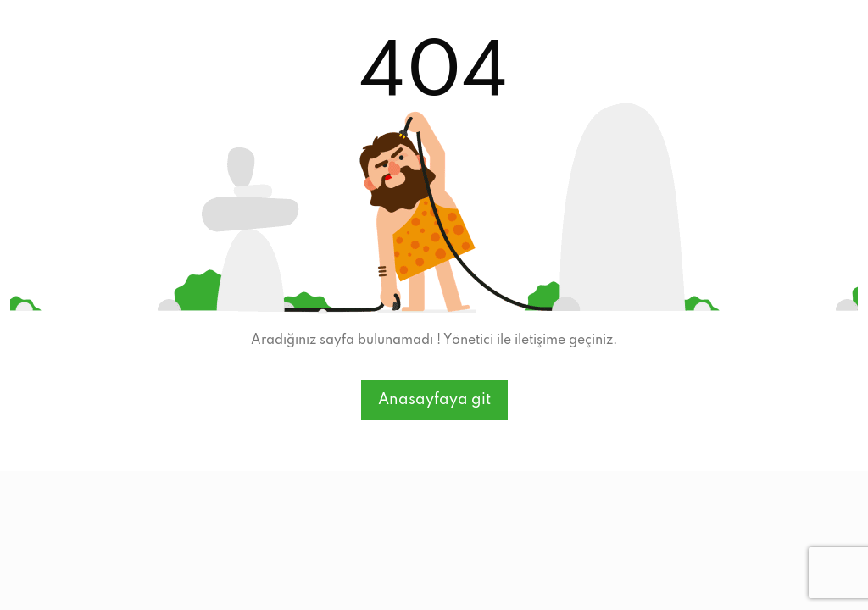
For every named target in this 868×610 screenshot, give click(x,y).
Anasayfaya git (434, 400)
